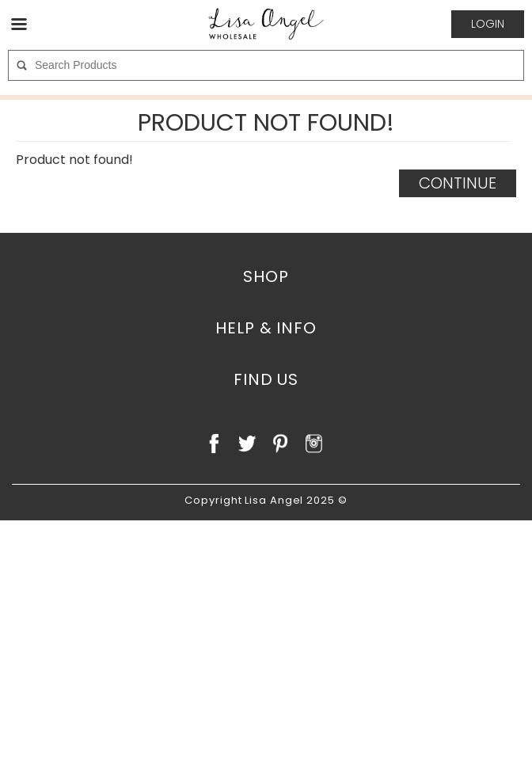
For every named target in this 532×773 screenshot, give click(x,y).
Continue (458, 183)
